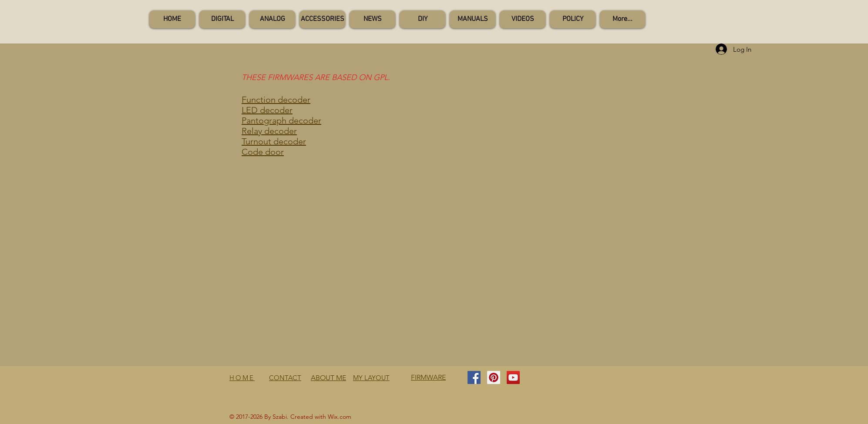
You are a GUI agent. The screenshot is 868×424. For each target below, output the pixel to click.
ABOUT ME (328, 378)
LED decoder (267, 110)
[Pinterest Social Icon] (494, 377)
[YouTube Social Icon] (513, 377)
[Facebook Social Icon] (474, 377)
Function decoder (276, 100)
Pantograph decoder (281, 120)
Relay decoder (269, 131)
